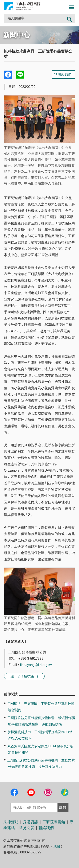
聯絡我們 (65, 74)
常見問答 (27, 828)
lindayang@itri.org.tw (36, 665)
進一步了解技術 (22, 676)
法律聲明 (11, 822)
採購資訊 (31, 822)
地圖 (57, 846)
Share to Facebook (8, 75)
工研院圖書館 (54, 822)
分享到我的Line (20, 75)
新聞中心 (17, 35)
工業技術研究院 (22, 6)
